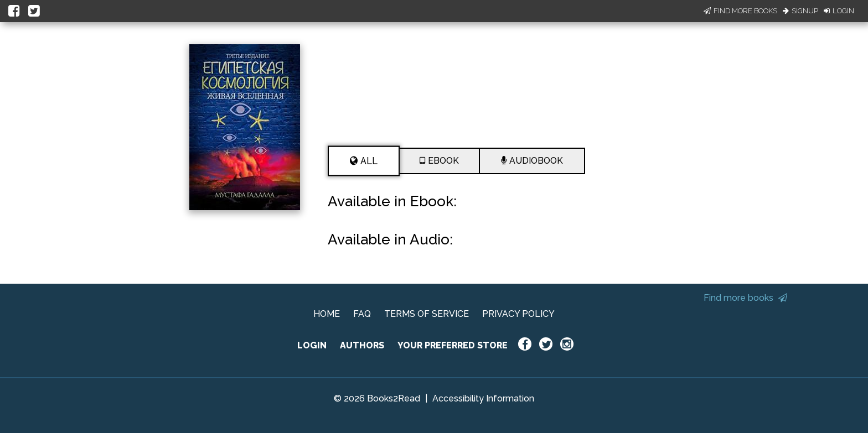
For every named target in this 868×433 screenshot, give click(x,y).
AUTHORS (362, 345)
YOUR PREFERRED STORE (453, 345)
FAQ (362, 314)
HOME (327, 314)
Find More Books (740, 11)
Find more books (745, 298)
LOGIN (312, 345)
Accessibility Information (483, 398)
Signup (800, 11)
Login (839, 11)
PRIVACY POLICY (518, 314)
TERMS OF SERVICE (427, 314)
